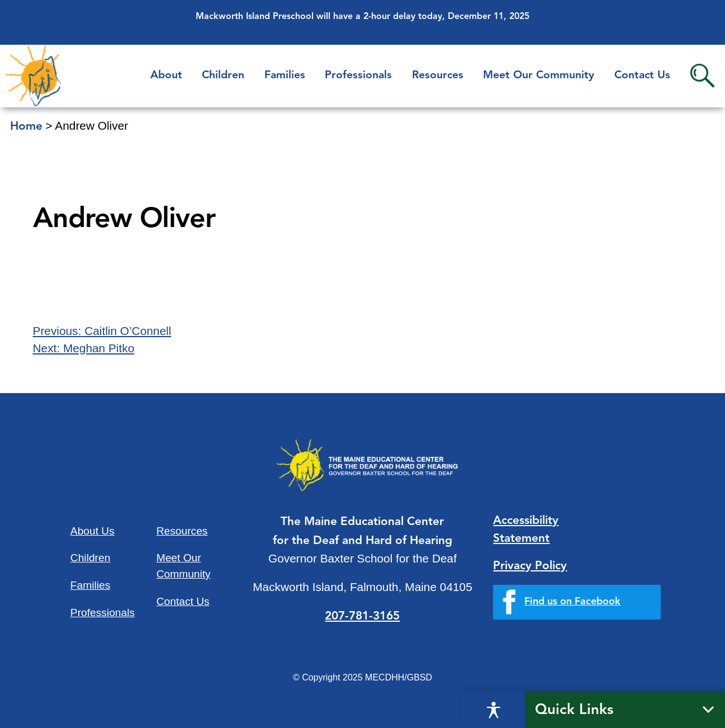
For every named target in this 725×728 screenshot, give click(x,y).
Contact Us (642, 75)
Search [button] (702, 76)
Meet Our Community (539, 75)
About (166, 75)
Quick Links (574, 710)
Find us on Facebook (572, 602)
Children (223, 75)
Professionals (358, 75)
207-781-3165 (362, 616)
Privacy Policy (530, 566)
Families (285, 75)
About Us (93, 531)
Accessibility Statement (526, 530)
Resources (438, 75)
